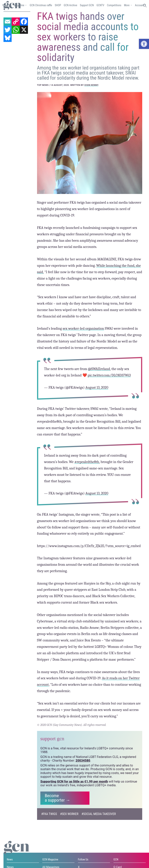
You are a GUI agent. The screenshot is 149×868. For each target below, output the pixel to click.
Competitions (114, 5)
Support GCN (87, 5)
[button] (144, 44)
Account (139, 5)
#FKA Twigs (49, 814)
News (10, 859)
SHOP (58, 5)
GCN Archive (70, 5)
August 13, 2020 (97, 387)
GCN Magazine (50, 859)
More (127, 5)
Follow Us (83, 859)
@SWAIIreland (99, 368)
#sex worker (69, 814)
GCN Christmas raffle (41, 5)
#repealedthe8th (87, 461)
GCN (116, 859)
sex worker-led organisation (83, 328)
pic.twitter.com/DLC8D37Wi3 (109, 375)
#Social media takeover (99, 814)
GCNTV (100, 5)
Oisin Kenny (91, 85)
